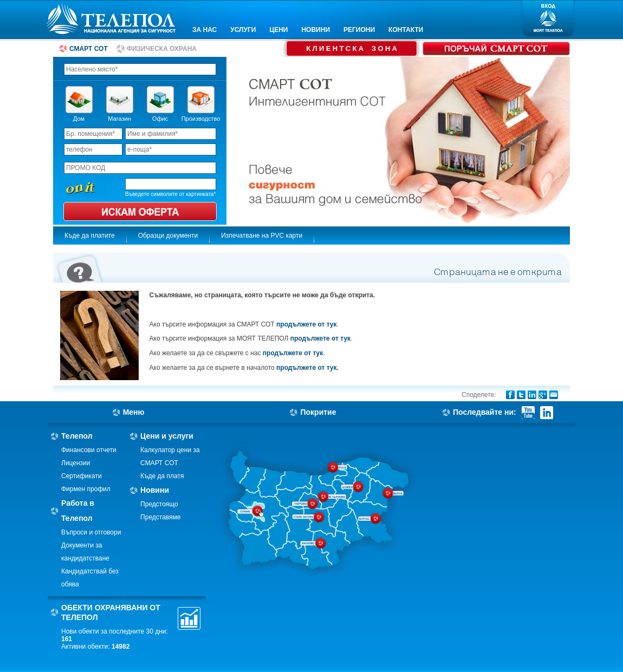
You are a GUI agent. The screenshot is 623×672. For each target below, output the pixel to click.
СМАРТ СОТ (89, 49)
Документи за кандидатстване (85, 552)
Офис (160, 119)
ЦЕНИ (278, 30)
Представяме (160, 517)
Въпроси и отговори (91, 532)
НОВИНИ (316, 30)
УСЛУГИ (243, 30)
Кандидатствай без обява (90, 578)
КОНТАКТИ (406, 30)
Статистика (189, 618)
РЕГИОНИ (359, 30)
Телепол (77, 436)
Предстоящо (159, 504)
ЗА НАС (205, 30)
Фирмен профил (86, 489)
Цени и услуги (167, 436)
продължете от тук (306, 324)
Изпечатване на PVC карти (262, 236)
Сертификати (82, 476)
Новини (155, 490)
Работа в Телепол (78, 511)
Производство (201, 119)
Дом (79, 119)
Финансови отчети (89, 450)
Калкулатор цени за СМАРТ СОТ (170, 456)
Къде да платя (162, 476)
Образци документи (168, 236)
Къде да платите (90, 236)
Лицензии (76, 463)
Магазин (119, 119)
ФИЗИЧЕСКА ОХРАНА (162, 49)
